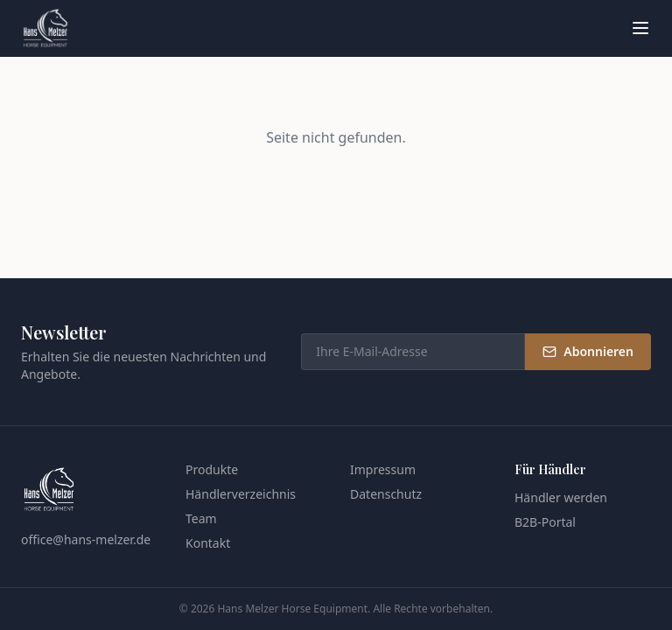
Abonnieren (588, 351)
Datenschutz (386, 494)
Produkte (212, 469)
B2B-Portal (545, 522)
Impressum (383, 469)
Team (201, 518)
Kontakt (208, 543)
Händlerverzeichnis (241, 494)
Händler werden (561, 497)
